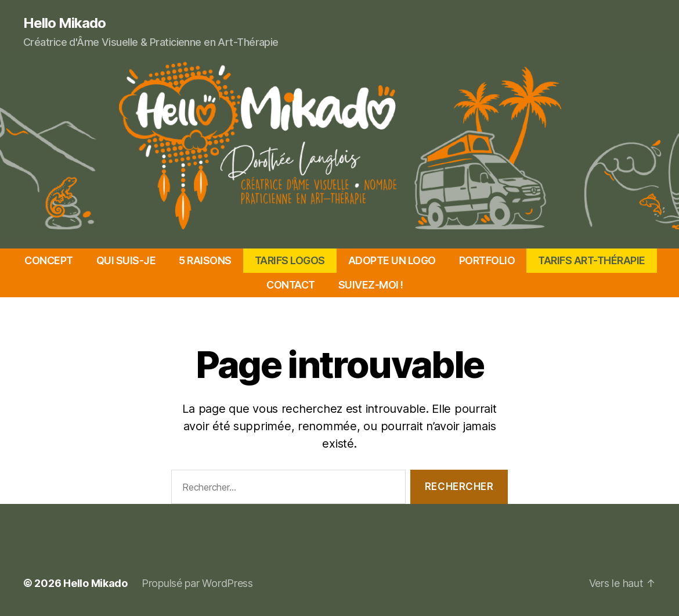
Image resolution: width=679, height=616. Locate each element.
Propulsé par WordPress (197, 583)
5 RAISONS (205, 260)
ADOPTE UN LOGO (392, 260)
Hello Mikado (64, 23)
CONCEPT (49, 260)
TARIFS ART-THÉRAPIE (592, 260)
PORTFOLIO (487, 260)
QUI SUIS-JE (126, 260)
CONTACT (291, 285)
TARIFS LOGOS (290, 260)
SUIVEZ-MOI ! (371, 285)
